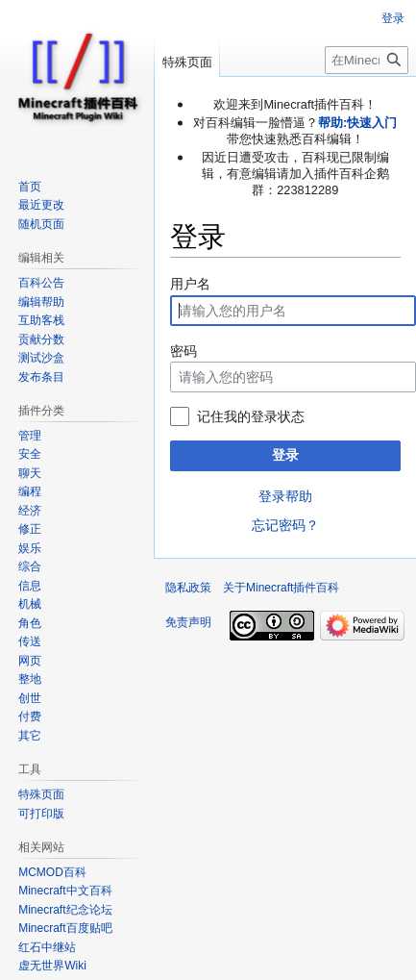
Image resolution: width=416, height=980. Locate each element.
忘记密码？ (285, 525)
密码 (184, 351)
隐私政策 (188, 588)
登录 (285, 455)
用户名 (190, 284)
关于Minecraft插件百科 (281, 588)
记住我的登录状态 (251, 416)
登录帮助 (285, 496)
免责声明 (188, 622)
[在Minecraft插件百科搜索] (367, 60)
